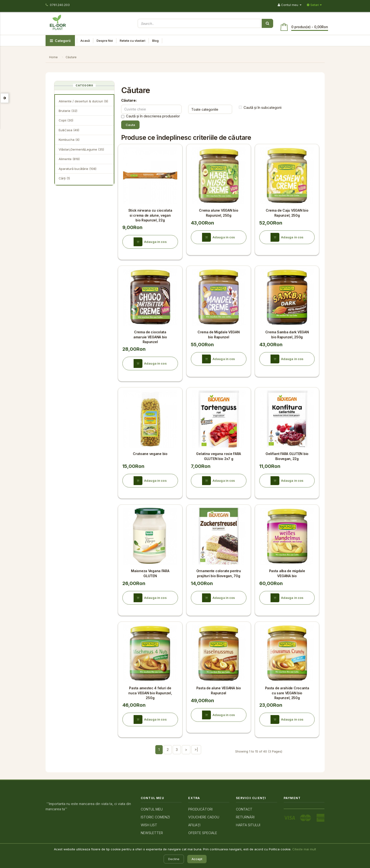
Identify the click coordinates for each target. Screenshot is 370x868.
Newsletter (152, 833)
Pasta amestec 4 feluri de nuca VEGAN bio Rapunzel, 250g (150, 693)
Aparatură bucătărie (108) (78, 169)
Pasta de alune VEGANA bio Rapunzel (219, 690)
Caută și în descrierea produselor (151, 116)
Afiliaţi (194, 825)
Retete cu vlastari (133, 41)
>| (196, 750)
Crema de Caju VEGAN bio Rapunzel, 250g (287, 213)
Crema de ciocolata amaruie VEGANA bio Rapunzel (150, 337)
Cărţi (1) (64, 178)
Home (53, 57)
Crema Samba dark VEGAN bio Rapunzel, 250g (287, 334)
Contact (244, 809)
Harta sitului (248, 825)
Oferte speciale (203, 833)
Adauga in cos (150, 242)
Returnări (245, 817)
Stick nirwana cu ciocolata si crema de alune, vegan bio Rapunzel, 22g (150, 215)
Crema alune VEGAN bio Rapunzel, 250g (219, 213)
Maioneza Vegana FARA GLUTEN (150, 573)
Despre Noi (105, 41)
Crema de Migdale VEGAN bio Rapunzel (219, 334)
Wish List (149, 825)
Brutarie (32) (68, 111)
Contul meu (152, 809)
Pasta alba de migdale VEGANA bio (287, 573)
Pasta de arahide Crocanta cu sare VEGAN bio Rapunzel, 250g (287, 693)
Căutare (71, 57)
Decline (174, 859)
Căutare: (129, 100)
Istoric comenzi (155, 817)
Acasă (85, 41)
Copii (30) (66, 120)
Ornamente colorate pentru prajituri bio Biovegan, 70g (219, 573)
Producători (200, 809)
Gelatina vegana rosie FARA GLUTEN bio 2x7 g (219, 456)
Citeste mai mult (304, 849)
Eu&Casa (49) (69, 130)
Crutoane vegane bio (150, 454)
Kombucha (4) (69, 140)
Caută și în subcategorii (260, 107)
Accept (197, 859)
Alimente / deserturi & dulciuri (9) (83, 101)
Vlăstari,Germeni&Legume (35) (81, 149)
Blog (155, 41)
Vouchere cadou (204, 817)
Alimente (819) (69, 159)
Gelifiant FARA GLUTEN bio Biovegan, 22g (287, 456)
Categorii (60, 41)
